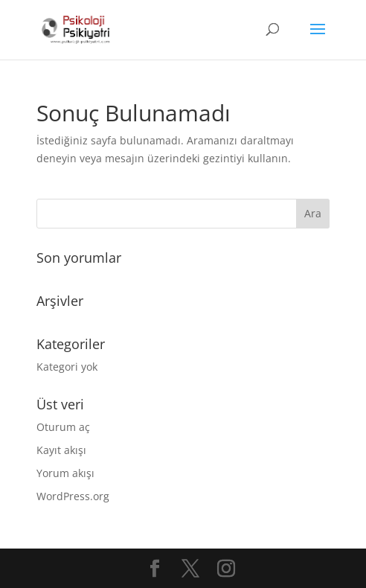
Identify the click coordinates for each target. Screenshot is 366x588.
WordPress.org (73, 496)
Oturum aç (63, 427)
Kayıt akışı (61, 450)
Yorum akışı (65, 473)
